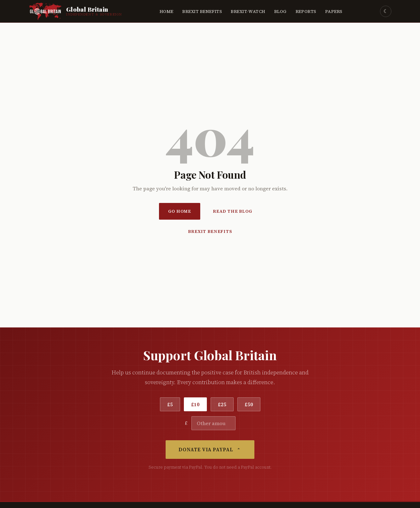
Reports (306, 12)
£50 (249, 404)
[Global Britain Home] (75, 11)
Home (167, 12)
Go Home (180, 211)
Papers (334, 12)
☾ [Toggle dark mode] (386, 11)
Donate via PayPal (210, 450)
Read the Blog (233, 211)
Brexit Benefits (202, 12)
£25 (222, 404)
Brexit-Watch (248, 12)
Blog (281, 12)
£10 (195, 404)
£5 (170, 404)
